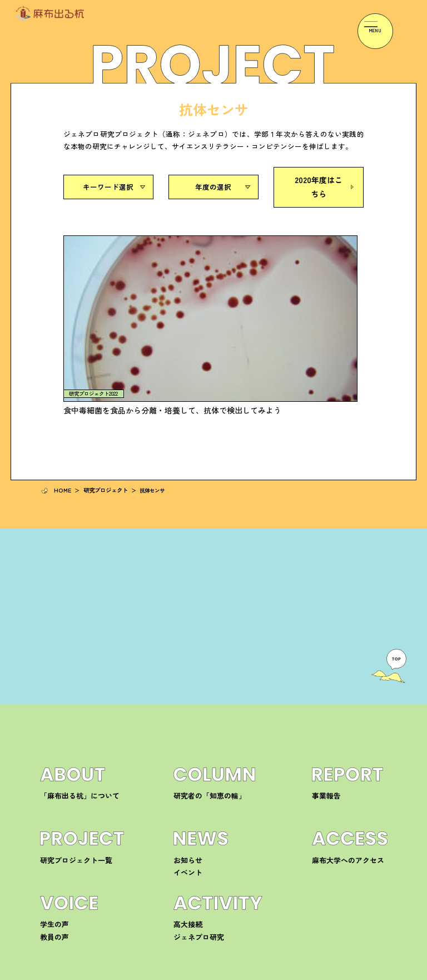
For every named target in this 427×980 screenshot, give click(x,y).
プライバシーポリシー (320, 973)
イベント (185, 743)
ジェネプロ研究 (193, 807)
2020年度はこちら (319, 185)
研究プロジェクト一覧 (68, 730)
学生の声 (51, 795)
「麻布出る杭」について (71, 666)
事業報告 (323, 666)
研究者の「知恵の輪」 (201, 666)
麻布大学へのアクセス (340, 730)
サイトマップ (373, 973)
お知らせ (185, 730)
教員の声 (51, 807)
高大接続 (185, 795)
